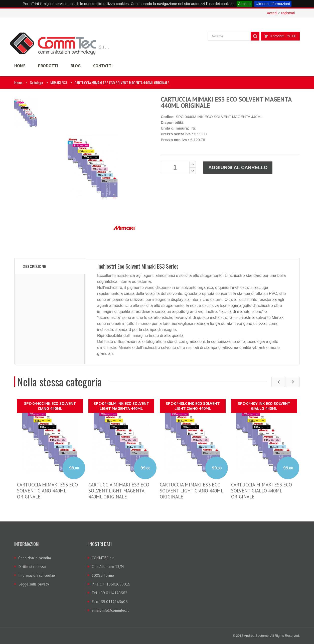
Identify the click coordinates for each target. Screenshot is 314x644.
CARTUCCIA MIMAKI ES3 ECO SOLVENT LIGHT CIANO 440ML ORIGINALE (191, 491)
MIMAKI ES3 (59, 83)
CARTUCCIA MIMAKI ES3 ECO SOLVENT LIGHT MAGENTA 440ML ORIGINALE (119, 491)
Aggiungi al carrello (238, 167)
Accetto (244, 4)
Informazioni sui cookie (37, 575)
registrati (288, 13)
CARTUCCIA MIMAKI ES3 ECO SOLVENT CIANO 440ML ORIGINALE (47, 491)
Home (18, 83)
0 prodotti (279, 36)
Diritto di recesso (32, 567)
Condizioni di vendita (35, 558)
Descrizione (34, 266)
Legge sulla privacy (34, 584)
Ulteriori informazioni (273, 4)
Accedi (272, 13)
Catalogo (36, 83)
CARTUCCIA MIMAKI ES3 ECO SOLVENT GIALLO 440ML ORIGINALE (262, 491)
